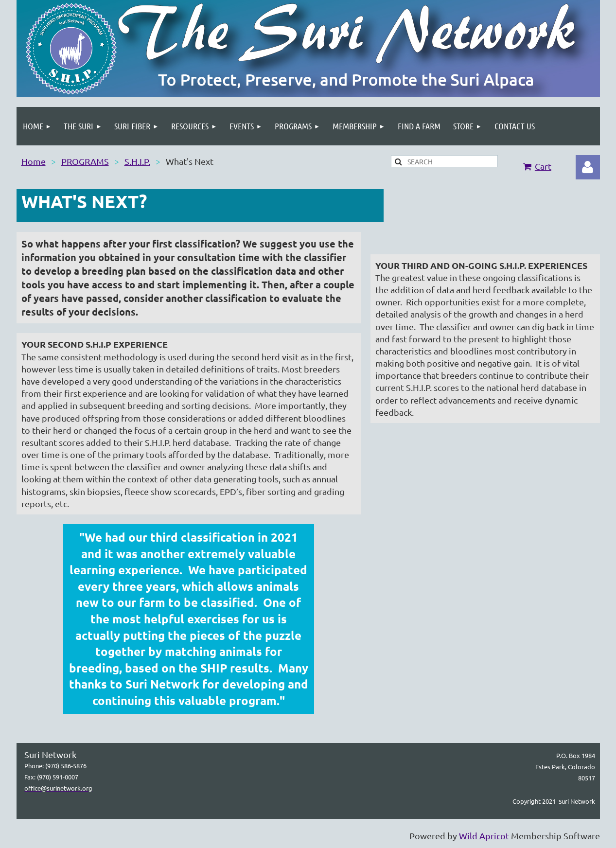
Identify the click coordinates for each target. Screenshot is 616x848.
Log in (588, 167)
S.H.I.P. (137, 161)
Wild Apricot (484, 836)
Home (34, 161)
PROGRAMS (85, 161)
